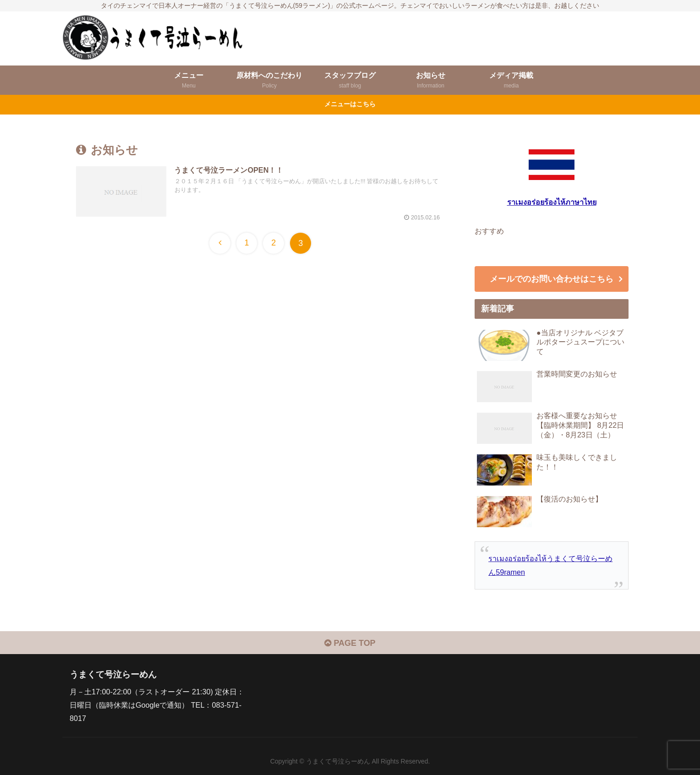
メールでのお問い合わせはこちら (552, 279)
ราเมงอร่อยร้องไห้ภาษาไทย (552, 202)
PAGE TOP (350, 643)
